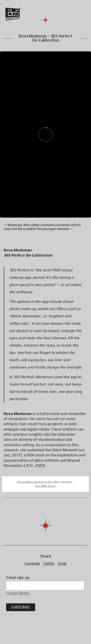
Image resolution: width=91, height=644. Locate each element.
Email (62, 563)
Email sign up (18, 577)
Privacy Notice (18, 593)
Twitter (49, 563)
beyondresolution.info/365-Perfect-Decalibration (45, 484)
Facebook (32, 563)
